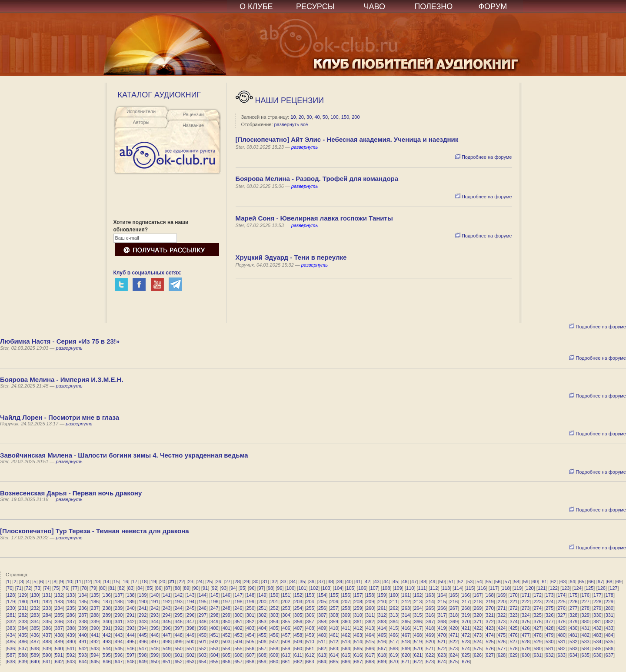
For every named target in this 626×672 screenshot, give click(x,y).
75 (56, 588)
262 (394, 608)
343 (143, 622)
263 (406, 608)
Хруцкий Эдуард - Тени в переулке (291, 257)
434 (11, 635)
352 (250, 622)
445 (143, 635)
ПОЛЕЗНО (433, 7)
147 (238, 595)
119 (518, 588)
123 (566, 588)
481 (573, 635)
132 (59, 595)
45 (396, 582)
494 (119, 642)
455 (262, 635)
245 (190, 608)
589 (35, 655)
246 (203, 608)
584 (586, 649)
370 (466, 622)
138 (130, 595)
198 (238, 602)
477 (526, 635)
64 (573, 582)
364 (394, 622)
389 (83, 628)
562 (322, 649)
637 (609, 655)
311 (370, 615)
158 (370, 595)
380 (586, 622)
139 (143, 595)
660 (274, 662)
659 (262, 662)
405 (274, 628)
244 (179, 608)
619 (394, 655)
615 (346, 655)
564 (346, 649)
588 (23, 655)
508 (286, 642)
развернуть (305, 147)
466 (394, 635)
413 (370, 628)
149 (262, 595)
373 (502, 622)
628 (502, 655)
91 (205, 588)
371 (478, 622)
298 (214, 615)
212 (406, 602)
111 (422, 588)
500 (190, 642)
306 (310, 615)
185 (83, 602)
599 (154, 655)
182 (47, 602)
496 (143, 642)
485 (11, 642)
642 (59, 662)
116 (482, 588)
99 (280, 588)
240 (130, 608)
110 (410, 588)
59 (526, 582)
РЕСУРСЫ (315, 7)
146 (226, 595)
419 (442, 628)
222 (526, 602)
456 (274, 635)
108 (386, 588)
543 (95, 649)
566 (370, 649)
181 (35, 602)
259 (358, 608)
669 (382, 662)
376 (537, 622)
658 (250, 662)
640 (35, 662)
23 (190, 582)
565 (358, 649)
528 (526, 642)
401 (226, 628)
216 (454, 602)
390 (95, 628)
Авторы (141, 122)
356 (298, 622)
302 (262, 615)
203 (298, 602)
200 (356, 117)
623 (442, 655)
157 (358, 595)
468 (418, 635)
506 (262, 642)
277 (573, 608)
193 (179, 602)
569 (406, 649)
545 (119, 649)
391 (107, 628)
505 (250, 642)
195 (203, 602)
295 (179, 615)
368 (442, 622)
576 (489, 649)
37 (321, 582)
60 (535, 582)
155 (334, 595)
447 (166, 635)
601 (179, 655)
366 (418, 622)
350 (226, 622)
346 (179, 622)
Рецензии (193, 114)
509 (298, 642)
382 (609, 622)
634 (573, 655)
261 (382, 608)
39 (340, 582)
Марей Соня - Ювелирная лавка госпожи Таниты (314, 218)
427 (537, 628)
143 (190, 595)
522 (454, 642)
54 (479, 582)
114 (458, 588)
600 (166, 655)
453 (238, 635)
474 (489, 635)
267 (454, 608)
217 (466, 602)
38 (330, 582)
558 (274, 649)
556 (250, 649)
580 (537, 649)
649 (143, 662)
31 (265, 582)
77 (75, 588)
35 (302, 582)
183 (59, 602)
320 (478, 615)
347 (190, 622)
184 (71, 602)
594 (95, 655)
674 (442, 662)
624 (454, 655)
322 (502, 615)
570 (418, 649)
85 (149, 588)
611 (298, 655)
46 (405, 582)
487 (35, 642)
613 (322, 655)
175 (573, 595)
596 (119, 655)
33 (283, 582)
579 (526, 649)
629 (513, 655)
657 (238, 662)
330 (597, 615)
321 (489, 615)
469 (430, 635)
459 (310, 635)
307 (322, 615)
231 (23, 608)
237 (95, 608)
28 (237, 582)
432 (597, 628)
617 (370, 655)
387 (59, 628)
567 (382, 649)
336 (59, 622)
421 (466, 628)
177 (597, 595)
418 (430, 628)
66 (591, 582)
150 (345, 117)
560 (298, 649)
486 (23, 642)
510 (310, 642)
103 (326, 588)
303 (274, 615)
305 (298, 615)
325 (537, 615)
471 (454, 635)
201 (274, 602)
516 (382, 642)
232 (35, 608)
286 (71, 615)
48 (423, 582)
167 (478, 595)
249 (238, 608)
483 (597, 635)
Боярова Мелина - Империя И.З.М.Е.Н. (62, 379)
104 (338, 588)
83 (131, 588)
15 (116, 582)
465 (382, 635)
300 (238, 615)
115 (470, 588)
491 (83, 642)
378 (562, 622)
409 (322, 628)
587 (11, 655)
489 (59, 642)
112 (434, 588)
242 (154, 608)
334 (35, 622)
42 (367, 582)
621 (418, 655)
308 (334, 615)
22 (181, 582)
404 (262, 628)
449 (190, 635)
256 (322, 608)
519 (418, 642)
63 (563, 582)
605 (226, 655)
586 (609, 649)
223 (537, 602)
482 (586, 635)
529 (537, 642)
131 (47, 595)
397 (179, 628)
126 (602, 588)
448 (179, 635)
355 (286, 622)
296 (190, 615)
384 (23, 628)
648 (130, 662)
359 (334, 622)
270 (489, 608)
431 (586, 628)
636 (597, 655)
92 (214, 588)
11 (79, 582)
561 (310, 649)
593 (83, 655)
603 (203, 655)
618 (382, 655)
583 (573, 649)
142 (179, 595)
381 (597, 622)
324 (526, 615)
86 (159, 588)
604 (214, 655)
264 (418, 608)
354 (274, 622)
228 (597, 602)
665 (334, 662)
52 (460, 582)
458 (298, 635)
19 (153, 582)
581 (549, 649)
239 (119, 608)
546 (130, 649)
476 (513, 635)
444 (130, 635)
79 (93, 588)
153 (310, 595)
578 (513, 649)
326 (549, 615)
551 (190, 649)
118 (506, 588)
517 (394, 642)
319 (466, 615)
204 (310, 602)
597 (130, 655)
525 (489, 642)
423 (489, 628)
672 (418, 662)
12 (88, 582)
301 (250, 615)
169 (502, 595)
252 (274, 608)
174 (562, 595)
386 (47, 628)
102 (314, 588)
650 (154, 662)
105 (350, 588)
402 (238, 628)
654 (203, 662)
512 (334, 642)
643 (71, 662)
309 (346, 615)
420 (454, 628)
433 (609, 628)
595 (107, 655)
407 (298, 628)
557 (262, 649)
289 (107, 615)
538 (35, 649)
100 (334, 117)
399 (203, 628)
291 (130, 615)
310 (358, 615)
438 (59, 635)
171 (526, 595)
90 (196, 588)
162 (418, 595)
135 (95, 595)
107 (374, 588)
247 (214, 608)
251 (262, 608)
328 (573, 615)
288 (95, 615)
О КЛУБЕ (256, 7)
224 (549, 602)
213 (418, 602)
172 (537, 595)
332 (11, 622)
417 (418, 628)
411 (346, 628)
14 (107, 582)
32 (274, 582)
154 (322, 595)
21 (172, 582)
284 (47, 615)
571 (430, 649)
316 (430, 615)
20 (301, 117)
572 (442, 649)
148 (250, 595)
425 (513, 628)
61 (544, 582)
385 (35, 628)
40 (317, 117)
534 (597, 642)
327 (562, 615)
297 (203, 615)
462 (346, 635)
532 (573, 642)
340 (107, 622)
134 (83, 595)
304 (286, 615)
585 (597, 649)
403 (250, 628)
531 (562, 642)
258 (346, 608)
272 (513, 608)
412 (358, 628)
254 (298, 608)
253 (286, 608)
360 (346, 622)
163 (430, 595)
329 (586, 615)
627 (489, 655)
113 (446, 588)
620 (406, 655)
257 (334, 608)
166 (466, 595)
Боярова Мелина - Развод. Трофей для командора (317, 179)
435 (23, 635)
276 (562, 608)
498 (166, 642)
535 (609, 642)
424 (502, 628)
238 (107, 608)
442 (107, 635)
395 (154, 628)
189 (130, 602)
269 (478, 608)
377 (549, 622)
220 (502, 602)
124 (577, 588)
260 (370, 608)
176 (586, 595)
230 (11, 608)
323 (513, 615)
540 (59, 649)
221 (513, 602)
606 (238, 655)
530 (549, 642)
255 (310, 608)
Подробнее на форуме (484, 157)
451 (214, 635)
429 (562, 628)
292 (143, 615)
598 (143, 655)
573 (454, 649)
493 (107, 642)
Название (193, 125)
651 (166, 662)
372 (489, 622)
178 (609, 595)
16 (125, 582)
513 (346, 642)
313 (394, 615)
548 (154, 649)
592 (71, 655)
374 (513, 622)
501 (203, 642)
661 (286, 662)
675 (454, 662)
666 (346, 662)
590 (47, 655)
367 (430, 622)
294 (166, 615)
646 (107, 662)
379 (573, 622)
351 (238, 622)
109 (398, 588)
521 (442, 642)
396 (166, 628)
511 (322, 642)
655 (214, 662)
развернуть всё (291, 124)
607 (250, 655)
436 (35, 635)
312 (382, 615)
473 (478, 635)
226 (573, 602)
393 (130, 628)
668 (370, 662)
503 (226, 642)
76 (66, 588)
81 (112, 588)
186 (95, 602)
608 (262, 655)
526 (502, 642)
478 (537, 635)
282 (23, 615)
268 (466, 608)
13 (97, 582)
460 (322, 635)
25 (209, 582)
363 (382, 622)
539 (47, 649)
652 (179, 662)
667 (358, 662)
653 (190, 662)
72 (28, 588)
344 (154, 622)
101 (302, 588)
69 (619, 582)
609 (274, 655)
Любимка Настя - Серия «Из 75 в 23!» (60, 341)
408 (310, 628)
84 (140, 588)
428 (549, 628)
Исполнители (141, 111)
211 (394, 602)
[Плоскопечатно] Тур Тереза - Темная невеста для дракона (95, 531)
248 (226, 608)
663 (310, 662)
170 (513, 595)
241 (143, 608)
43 (377, 582)
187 (107, 602)
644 (83, 662)
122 (553, 588)
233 (47, 608)
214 (430, 602)
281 (11, 615)
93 (224, 588)
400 (214, 628)
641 (47, 662)
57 (507, 582)
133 (71, 595)
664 (322, 662)
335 (47, 622)
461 (334, 635)
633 (562, 655)
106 (362, 588)
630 (526, 655)
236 (83, 608)
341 (119, 622)
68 (609, 582)
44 (386, 582)
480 (562, 635)
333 (23, 622)
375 (526, 622)
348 (203, 622)
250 (250, 608)
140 (154, 595)
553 (214, 649)
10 (293, 117)
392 (119, 628)
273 (526, 608)
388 (71, 628)
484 (609, 635)
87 (168, 588)
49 (433, 582)
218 (478, 602)
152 (298, 595)
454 (250, 635)
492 (95, 642)
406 (286, 628)
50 (325, 117)
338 (83, 622)
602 (190, 655)
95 (243, 588)
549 (166, 649)
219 (489, 602)
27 (228, 582)
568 (394, 649)
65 (582, 582)
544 (107, 649)
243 (166, 608)
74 (47, 588)
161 (406, 595)
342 (130, 622)
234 (59, 608)
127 (613, 588)
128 (11, 595)
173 (549, 595)
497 (154, 642)
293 (154, 615)
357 (310, 622)
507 (274, 642)
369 (454, 622)
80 (103, 588)
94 (233, 588)
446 (154, 635)
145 (214, 595)
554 (226, 649)
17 (135, 582)
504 (238, 642)
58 (516, 582)
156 (346, 595)
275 (549, 608)
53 (470, 582)
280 (609, 608)
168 (489, 595)
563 (334, 649)
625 (466, 655)
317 (442, 615)
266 (442, 608)
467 (406, 635)
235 (71, 608)
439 (71, 635)
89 (186, 588)
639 (23, 662)
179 (11, 602)
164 (442, 595)
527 (513, 642)
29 (246, 582)
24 (200, 582)
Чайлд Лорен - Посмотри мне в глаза (60, 417)
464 (370, 635)
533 (586, 642)
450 (203, 635)
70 (10, 588)
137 (119, 595)
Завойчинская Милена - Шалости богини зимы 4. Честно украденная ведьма (124, 455)
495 (130, 642)
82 (121, 588)
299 (226, 615)
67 (600, 582)
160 (394, 595)
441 (95, 635)
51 (451, 582)
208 (358, 602)
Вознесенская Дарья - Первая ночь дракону (71, 493)
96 (252, 588)
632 (549, 655)
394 (143, 628)
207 (346, 602)
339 (95, 622)
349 (214, 622)
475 (502, 635)
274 (537, 608)
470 (442, 635)
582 (562, 649)
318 (454, 615)
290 (119, 615)
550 (179, 649)
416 (406, 628)
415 (394, 628)
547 (143, 649)
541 (71, 649)
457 (286, 635)
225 (562, 602)
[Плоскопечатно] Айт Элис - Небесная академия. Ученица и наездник (347, 139)
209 (370, 602)
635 (586, 655)
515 (370, 642)
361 (358, 622)
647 (119, 662)
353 (262, 622)
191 (154, 602)
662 (298, 662)
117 (494, 588)
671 (406, 662)
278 (586, 608)
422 (478, 628)
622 (430, 655)
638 (11, 662)
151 (286, 595)
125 (589, 588)
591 (59, 655)
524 (478, 642)
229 (609, 602)
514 (358, 642)
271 (502, 608)
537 (23, 649)
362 (370, 622)
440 (83, 635)
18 (144, 582)
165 (454, 595)
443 (119, 635)
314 (406, 615)
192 (166, 602)
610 (286, 655)
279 (597, 608)
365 (406, 622)
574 (466, 649)
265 (430, 608)
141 (166, 595)
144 (203, 595)
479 (549, 635)
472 (466, 635)
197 (226, 602)
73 (37, 588)
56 (498, 582)
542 (83, 649)
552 (203, 649)
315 (418, 615)
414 (382, 628)
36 (312, 582)
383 (11, 628)
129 (23, 595)
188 (119, 602)
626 (478, 655)
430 (573, 628)
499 (179, 642)
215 (442, 602)
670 (394, 662)
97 (261, 588)
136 (107, 595)
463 (358, 635)
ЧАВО (375, 7)
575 (478, 649)
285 (59, 615)
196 (214, 602)
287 (83, 615)
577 (502, 649)
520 (430, 642)
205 (322, 602)
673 (430, 662)
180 (23, 602)
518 (406, 642)
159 (382, 595)
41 (358, 582)
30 (309, 117)
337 (71, 622)
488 (47, 642)
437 (47, 635)
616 (358, 655)
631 (537, 655)
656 (226, 662)
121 (542, 588)
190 (143, 602)
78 (84, 588)
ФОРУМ (493, 7)
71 (19, 588)
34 (293, 582)
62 (554, 582)
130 (35, 595)
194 (190, 602)
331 (609, 615)
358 (322, 622)
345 (166, 622)
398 (190, 628)
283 (35, 615)
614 (334, 655)
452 (226, 635)
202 (286, 602)
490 (71, 642)
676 (466, 662)
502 (214, 642)
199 (250, 602)
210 (382, 602)
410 (334, 628)
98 (270, 588)
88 (177, 588)
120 (529, 588)
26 (218, 582)
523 (466, 642)
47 (414, 582)
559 (286, 649)
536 (11, 649)
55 (489, 582)
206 (334, 602)
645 (95, 662)
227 (586, 602)
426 (526, 628)
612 (310, 655)
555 (238, 649)
